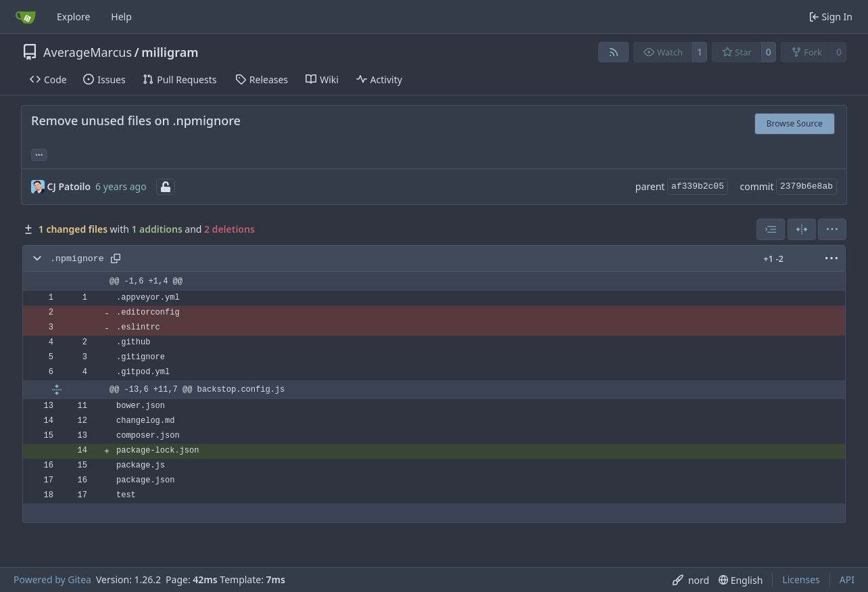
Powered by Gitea (52, 579)
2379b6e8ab (806, 186)
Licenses (801, 579)
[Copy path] (116, 258)
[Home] (26, 17)
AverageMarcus (88, 52)
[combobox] (771, 229)
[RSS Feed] (614, 52)
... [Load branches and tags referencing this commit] (39, 154)
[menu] (832, 229)
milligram (170, 52)
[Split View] (802, 229)
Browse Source (795, 123)
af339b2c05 (698, 186)
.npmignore (77, 259)
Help (121, 17)
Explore (73, 17)
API (847, 579)
